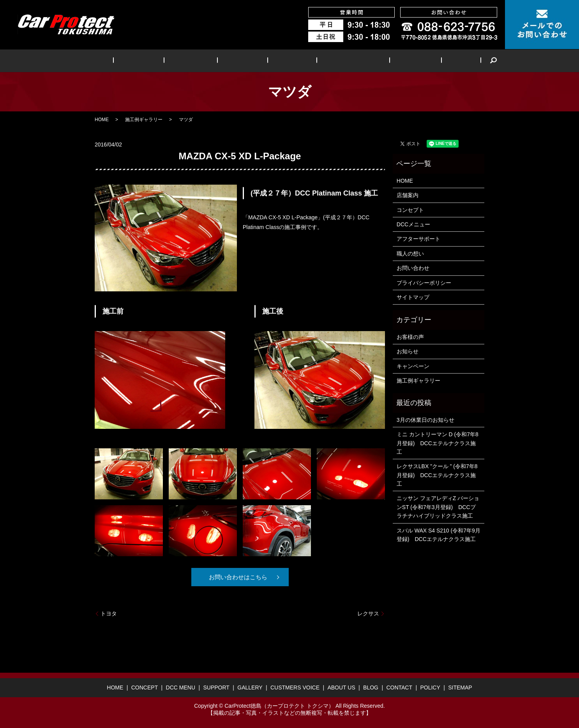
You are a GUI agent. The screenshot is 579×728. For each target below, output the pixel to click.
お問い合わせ (413, 268)
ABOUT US (394, 61)
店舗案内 (408, 195)
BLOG (431, 61)
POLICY (430, 687)
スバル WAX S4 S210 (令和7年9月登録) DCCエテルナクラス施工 (439, 535)
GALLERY (287, 61)
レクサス (368, 613)
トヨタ (109, 613)
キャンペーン (413, 366)
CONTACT (399, 687)
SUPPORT (246, 61)
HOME (123, 61)
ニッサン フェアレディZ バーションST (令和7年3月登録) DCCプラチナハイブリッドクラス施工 (438, 507)
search (459, 61)
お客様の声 (410, 337)
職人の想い (410, 254)
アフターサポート (418, 239)
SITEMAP (460, 687)
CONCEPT (159, 61)
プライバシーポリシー (424, 283)
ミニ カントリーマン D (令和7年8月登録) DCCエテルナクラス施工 (438, 443)
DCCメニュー (413, 224)
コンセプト (410, 210)
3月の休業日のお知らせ (425, 420)
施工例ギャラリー (144, 120)
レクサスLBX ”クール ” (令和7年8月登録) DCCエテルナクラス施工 (437, 475)
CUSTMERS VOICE (340, 61)
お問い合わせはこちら (237, 577)
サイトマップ (413, 297)
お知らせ (408, 351)
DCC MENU (202, 61)
